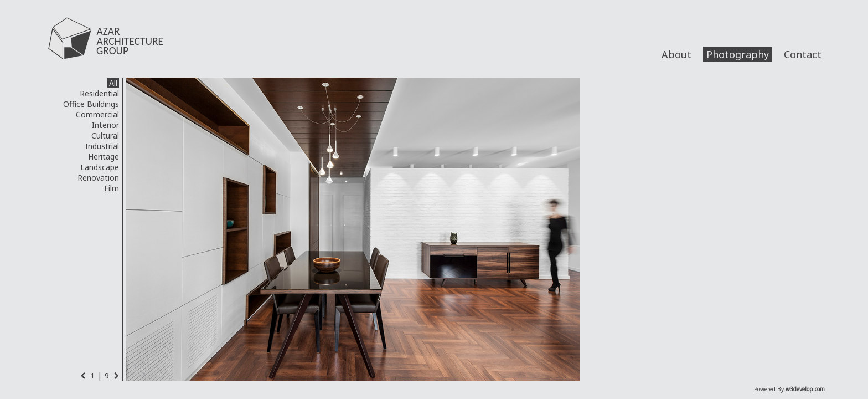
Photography (738, 54)
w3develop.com (805, 389)
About (676, 54)
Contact (803, 54)
